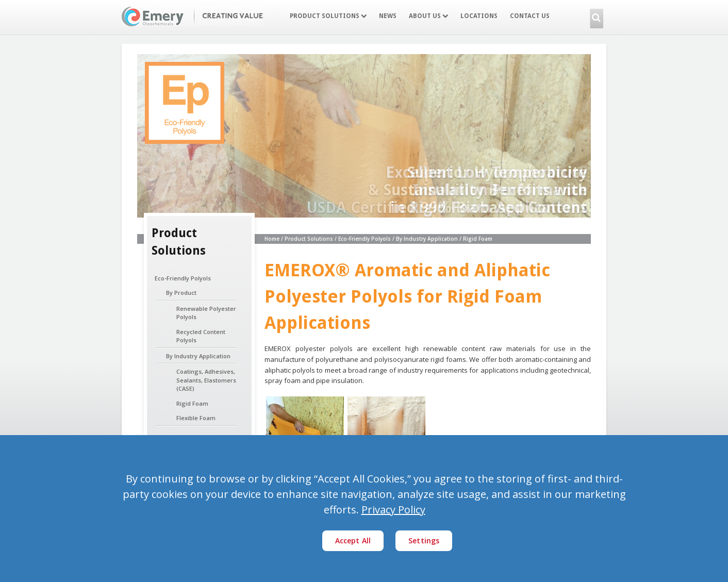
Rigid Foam (192, 403)
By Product (181, 293)
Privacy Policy (393, 510)
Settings (424, 541)
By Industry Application (198, 356)
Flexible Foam (196, 418)
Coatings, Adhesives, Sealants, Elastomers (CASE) (206, 380)
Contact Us (530, 16)
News (388, 16)
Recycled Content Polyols (201, 336)
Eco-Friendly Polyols (183, 278)
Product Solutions (328, 16)
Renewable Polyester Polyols (206, 313)
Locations (479, 16)
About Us (428, 16)
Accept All (353, 541)
